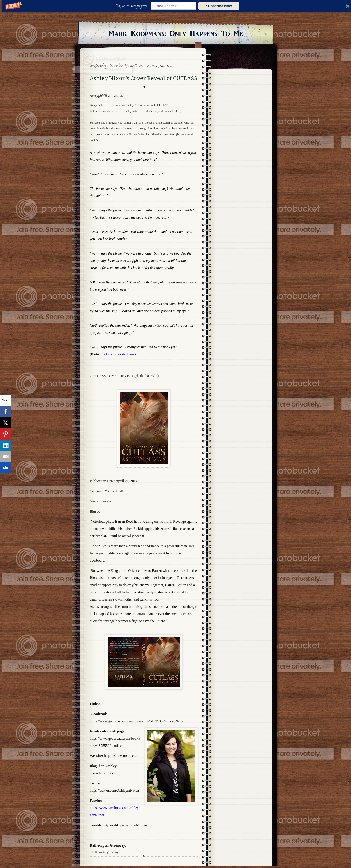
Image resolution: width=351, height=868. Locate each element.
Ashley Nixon (151, 66)
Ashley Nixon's (134, 105)
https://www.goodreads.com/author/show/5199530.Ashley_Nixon (137, 721)
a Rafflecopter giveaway (104, 852)
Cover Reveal (167, 66)
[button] (132, 6)
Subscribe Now (219, 6)
